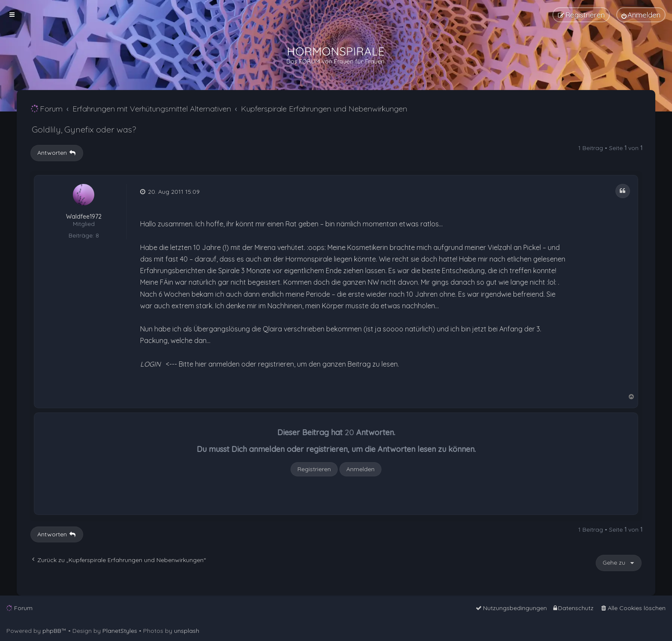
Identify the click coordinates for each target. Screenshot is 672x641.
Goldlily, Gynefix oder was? (84, 129)
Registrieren (314, 469)
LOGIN (150, 364)
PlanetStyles (120, 631)
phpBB (52, 631)
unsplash (187, 631)
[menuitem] (641, 15)
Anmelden (360, 469)
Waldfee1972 (84, 217)
